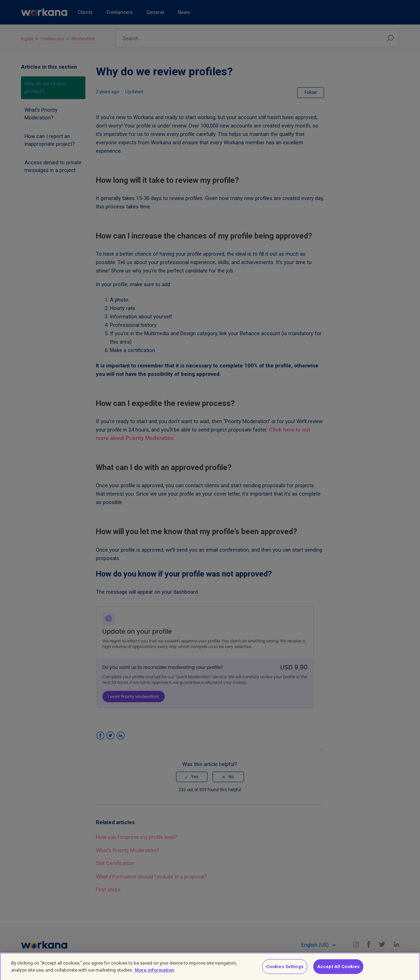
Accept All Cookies (338, 969)
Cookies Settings (285, 969)
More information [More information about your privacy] (154, 972)
